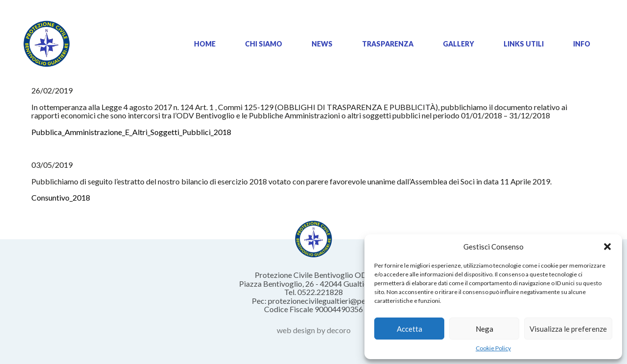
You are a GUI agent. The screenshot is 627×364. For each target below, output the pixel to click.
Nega (484, 329)
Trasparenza (388, 44)
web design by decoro (314, 330)
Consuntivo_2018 (61, 197)
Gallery (458, 44)
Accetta (410, 329)
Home (205, 44)
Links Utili (524, 44)
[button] (607, 247)
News (322, 44)
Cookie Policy (493, 348)
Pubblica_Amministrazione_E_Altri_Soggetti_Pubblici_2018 (131, 132)
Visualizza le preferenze (568, 329)
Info (582, 44)
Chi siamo (264, 44)
